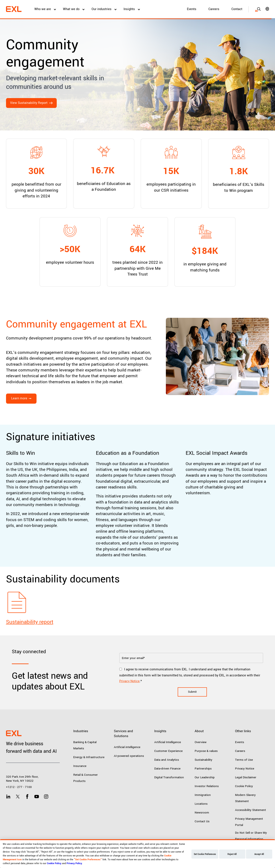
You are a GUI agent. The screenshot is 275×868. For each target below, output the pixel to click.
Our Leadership (205, 777)
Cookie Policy (244, 786)
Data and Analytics (167, 760)
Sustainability (203, 760)
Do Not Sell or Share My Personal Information (251, 836)
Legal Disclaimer (246, 777)
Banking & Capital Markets (85, 745)
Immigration (203, 795)
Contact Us (202, 821)
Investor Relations (207, 786)
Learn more (19, 398)
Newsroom (202, 813)
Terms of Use (244, 760)
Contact (237, 9)
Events (192, 9)
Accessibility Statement (251, 810)
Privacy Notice (129, 681)
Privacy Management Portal (249, 822)
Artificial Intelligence (168, 742)
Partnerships (203, 769)
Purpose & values (206, 751)
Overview (201, 742)
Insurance (80, 766)
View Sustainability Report (29, 103)
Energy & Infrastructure (89, 757)
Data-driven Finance (167, 769)
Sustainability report (30, 641)
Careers (214, 9)
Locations (201, 804)
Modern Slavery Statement (245, 798)
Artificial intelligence (127, 747)
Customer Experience (168, 751)
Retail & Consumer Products (86, 778)
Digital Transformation (169, 777)
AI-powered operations (129, 756)
